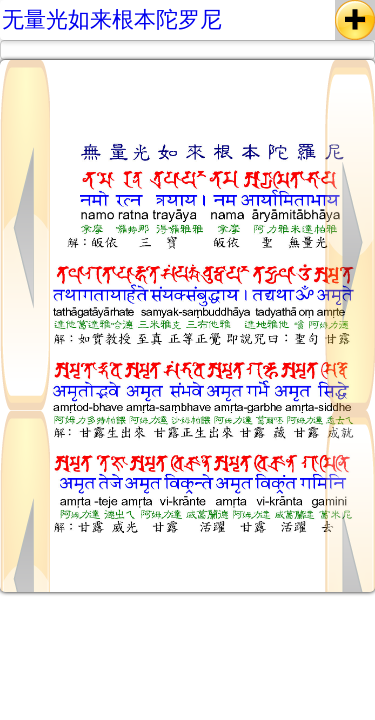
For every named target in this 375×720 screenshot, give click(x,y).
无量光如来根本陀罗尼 (112, 19)
